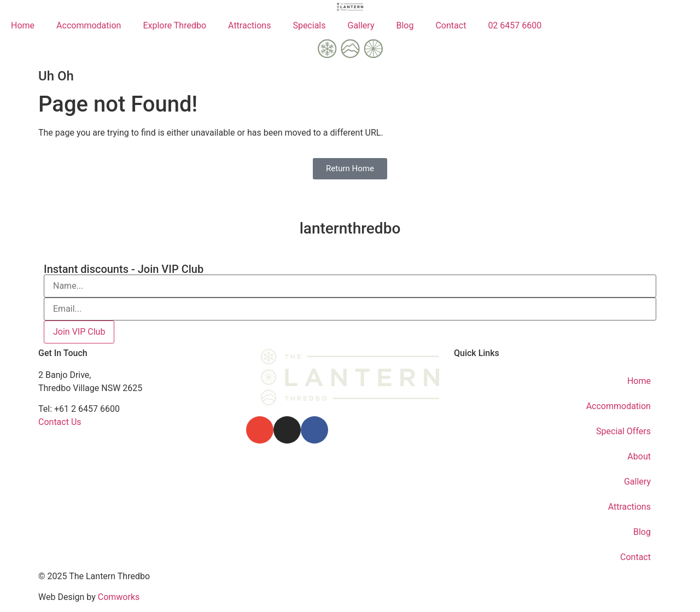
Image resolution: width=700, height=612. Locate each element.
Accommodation (89, 25)
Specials (309, 25)
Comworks (119, 597)
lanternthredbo (350, 228)
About (639, 456)
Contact (451, 25)
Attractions (249, 25)
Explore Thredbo (174, 25)
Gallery (361, 25)
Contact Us (60, 422)
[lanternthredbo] (350, 193)
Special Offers (623, 431)
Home (23, 25)
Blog (405, 25)
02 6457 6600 (515, 25)
